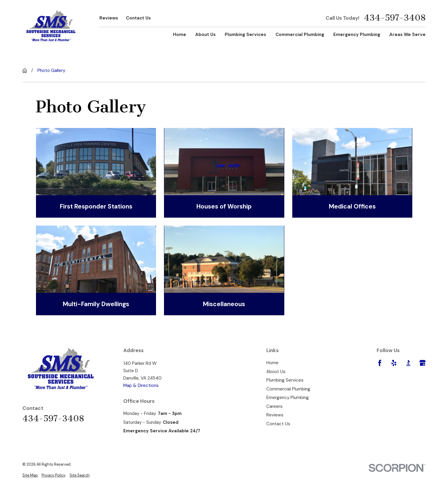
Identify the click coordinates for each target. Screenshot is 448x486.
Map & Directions (141, 385)
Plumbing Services (285, 380)
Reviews (109, 18)
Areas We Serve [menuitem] (407, 35)
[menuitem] (30, 475)
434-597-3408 (395, 18)
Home (272, 363)
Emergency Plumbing (288, 398)
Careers (274, 406)
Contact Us (138, 18)
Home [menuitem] (179, 35)
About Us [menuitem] (205, 35)
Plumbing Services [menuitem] (245, 35)
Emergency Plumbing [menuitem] (357, 35)
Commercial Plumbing (288, 389)
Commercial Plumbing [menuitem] (300, 35)
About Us (276, 372)
